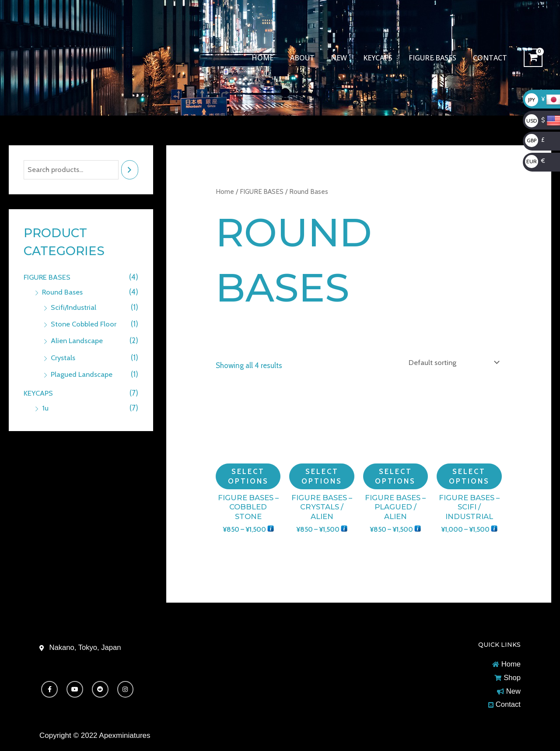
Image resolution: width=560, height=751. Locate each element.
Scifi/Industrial (74, 307)
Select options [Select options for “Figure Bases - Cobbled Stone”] (248, 476)
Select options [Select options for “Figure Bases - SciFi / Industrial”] (469, 476)
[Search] (130, 170)
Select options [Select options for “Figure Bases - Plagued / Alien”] (395, 476)
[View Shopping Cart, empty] (533, 58)
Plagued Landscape (83, 374)
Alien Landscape (78, 340)
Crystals (64, 358)
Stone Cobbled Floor (85, 324)
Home (275, 58)
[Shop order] (451, 362)
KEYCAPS (383, 58)
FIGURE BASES (436, 58)
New (347, 58)
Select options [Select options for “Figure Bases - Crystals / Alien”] (322, 476)
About (312, 58)
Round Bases (63, 292)
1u (45, 407)
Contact (491, 58)
